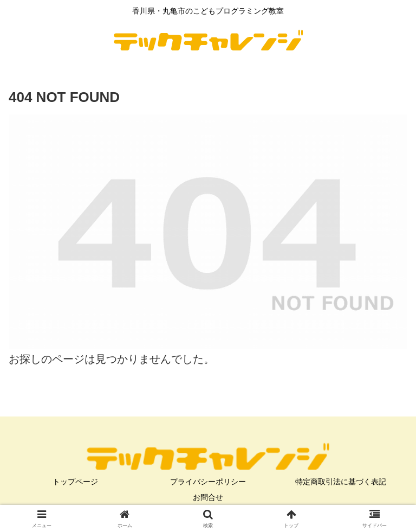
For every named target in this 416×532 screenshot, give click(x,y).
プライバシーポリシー (208, 482)
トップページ (75, 482)
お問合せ (208, 497)
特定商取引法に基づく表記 (341, 482)
